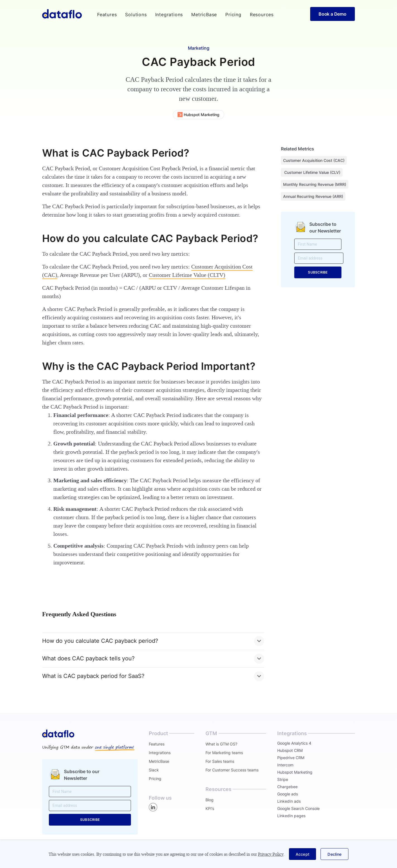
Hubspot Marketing (295, 772)
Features (157, 744)
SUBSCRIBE (318, 272)
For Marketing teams (224, 753)
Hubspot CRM (290, 750)
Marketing (199, 48)
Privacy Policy (271, 854)
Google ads (288, 794)
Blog (210, 800)
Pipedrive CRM (291, 758)
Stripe (283, 779)
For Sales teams (220, 761)
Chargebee (287, 787)
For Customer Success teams (232, 770)
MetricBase (204, 15)
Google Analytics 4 (294, 743)
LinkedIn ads (289, 801)
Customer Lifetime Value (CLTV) (187, 275)
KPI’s (210, 808)
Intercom (285, 765)
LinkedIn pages (291, 816)
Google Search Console (298, 808)
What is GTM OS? (221, 744)
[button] (107, 15)
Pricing (233, 15)
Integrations (169, 15)
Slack (154, 770)
